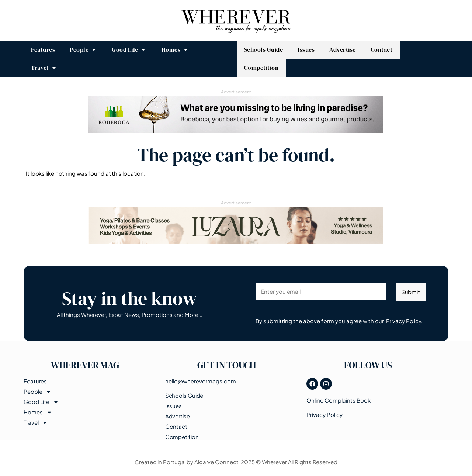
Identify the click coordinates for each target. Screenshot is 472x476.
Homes (38, 412)
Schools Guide (184, 395)
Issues (173, 406)
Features (35, 381)
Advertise (178, 416)
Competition (182, 437)
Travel (36, 422)
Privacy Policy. (405, 321)
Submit (411, 292)
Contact (176, 426)
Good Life (41, 402)
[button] (83, 50)
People (37, 392)
